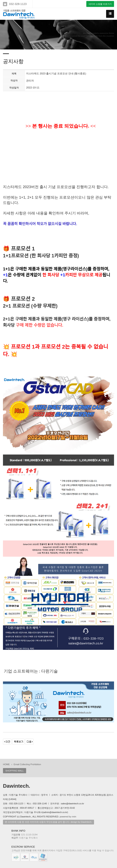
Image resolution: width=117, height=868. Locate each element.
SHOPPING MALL (15, 771)
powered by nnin (68, 817)
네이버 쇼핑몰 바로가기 (100, 4)
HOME (6, 764)
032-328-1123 (18, 4)
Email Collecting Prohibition (27, 764)
